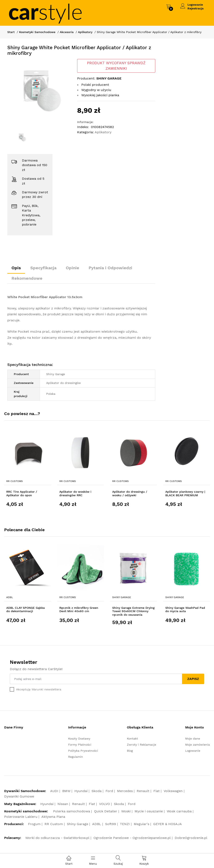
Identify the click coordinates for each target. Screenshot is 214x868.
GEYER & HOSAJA (168, 824)
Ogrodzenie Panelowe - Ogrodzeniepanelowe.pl (132, 838)
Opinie (73, 268)
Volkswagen (173, 791)
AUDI (54, 791)
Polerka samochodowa (72, 811)
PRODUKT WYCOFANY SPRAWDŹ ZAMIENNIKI (116, 66)
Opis (16, 268)
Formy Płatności (80, 745)
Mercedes (125, 791)
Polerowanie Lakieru (21, 817)
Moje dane (193, 739)
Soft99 (111, 824)
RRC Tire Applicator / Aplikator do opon (22, 493)
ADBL (10, 597)
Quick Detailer (106, 811)
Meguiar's (141, 824)
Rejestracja (196, 8)
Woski (126, 811)
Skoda (97, 791)
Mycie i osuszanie (149, 811)
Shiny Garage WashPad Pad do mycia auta (185, 610)
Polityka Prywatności (83, 751)
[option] (39, 91)
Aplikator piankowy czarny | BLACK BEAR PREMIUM (185, 493)
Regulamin (76, 757)
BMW (66, 791)
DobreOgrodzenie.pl (191, 838)
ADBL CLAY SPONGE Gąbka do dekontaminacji (25, 610)
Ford (109, 791)
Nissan (63, 804)
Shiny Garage (122, 597)
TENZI (125, 824)
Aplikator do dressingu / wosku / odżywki (130, 493)
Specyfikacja (43, 268)
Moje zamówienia (197, 745)
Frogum (34, 824)
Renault (143, 791)
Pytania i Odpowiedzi (110, 268)
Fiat (157, 791)
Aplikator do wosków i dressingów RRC (75, 493)
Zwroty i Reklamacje (141, 745)
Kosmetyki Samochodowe (37, 32)
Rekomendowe (27, 278)
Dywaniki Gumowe (19, 796)
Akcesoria (67, 32)
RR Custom (54, 824)
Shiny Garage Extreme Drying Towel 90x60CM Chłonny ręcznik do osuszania (133, 611)
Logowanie (195, 5)
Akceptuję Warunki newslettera (39, 689)
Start (11, 32)
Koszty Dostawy (79, 739)
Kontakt (132, 739)
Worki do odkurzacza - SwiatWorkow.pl (57, 838)
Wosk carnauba (179, 811)
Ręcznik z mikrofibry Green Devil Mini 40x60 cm (79, 610)
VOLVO (104, 804)
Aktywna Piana (53, 817)
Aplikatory (85, 32)
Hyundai (81, 791)
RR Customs (15, 481)
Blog (130, 751)
